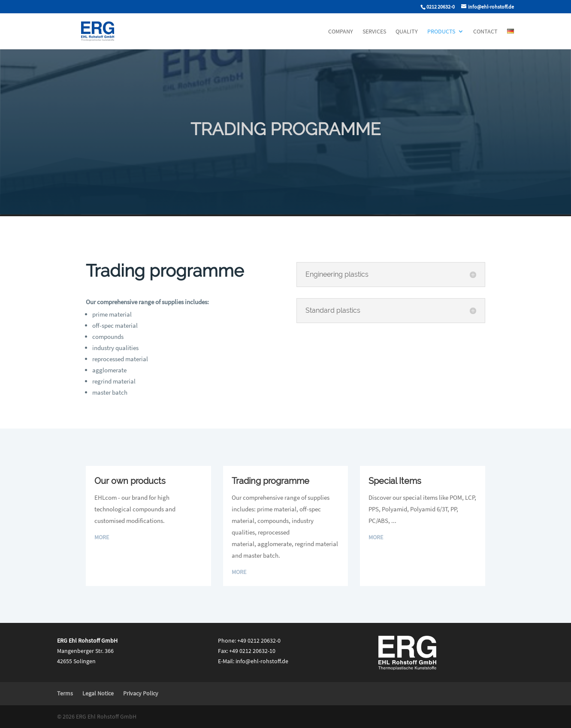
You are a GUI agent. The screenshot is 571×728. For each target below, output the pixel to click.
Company (341, 32)
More (102, 537)
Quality (407, 32)
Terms (65, 693)
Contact (485, 32)
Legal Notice (98, 693)
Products (441, 32)
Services (374, 32)
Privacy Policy (141, 693)
